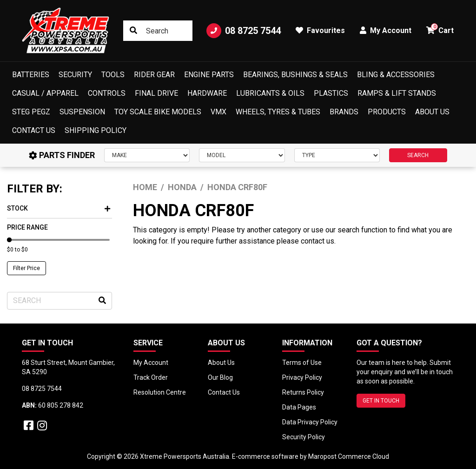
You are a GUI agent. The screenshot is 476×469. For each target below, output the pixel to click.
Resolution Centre (160, 392)
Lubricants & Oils (270, 93)
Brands (344, 112)
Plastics (331, 93)
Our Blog (220, 377)
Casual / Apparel (45, 93)
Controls (107, 93)
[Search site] (133, 31)
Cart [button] (440, 29)
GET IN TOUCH (381, 401)
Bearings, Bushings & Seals (295, 75)
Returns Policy (303, 392)
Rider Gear (154, 75)
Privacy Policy (302, 377)
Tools (113, 75)
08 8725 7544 (244, 31)
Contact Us (34, 130)
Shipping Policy (96, 130)
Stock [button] (59, 208)
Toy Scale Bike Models (158, 112)
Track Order (151, 377)
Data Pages (299, 407)
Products (387, 112)
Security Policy (304, 437)
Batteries (31, 75)
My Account (151, 363)
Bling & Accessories (396, 75)
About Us (432, 112)
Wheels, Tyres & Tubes (278, 112)
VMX (218, 112)
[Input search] (158, 31)
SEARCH (418, 155)
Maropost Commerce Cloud (349, 456)
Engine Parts (209, 75)
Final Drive (156, 93)
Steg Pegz (31, 112)
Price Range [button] (27, 227)
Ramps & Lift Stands (397, 93)
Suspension (82, 112)
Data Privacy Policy (310, 422)
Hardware (207, 93)
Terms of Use (302, 363)
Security (75, 75)
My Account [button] (386, 30)
